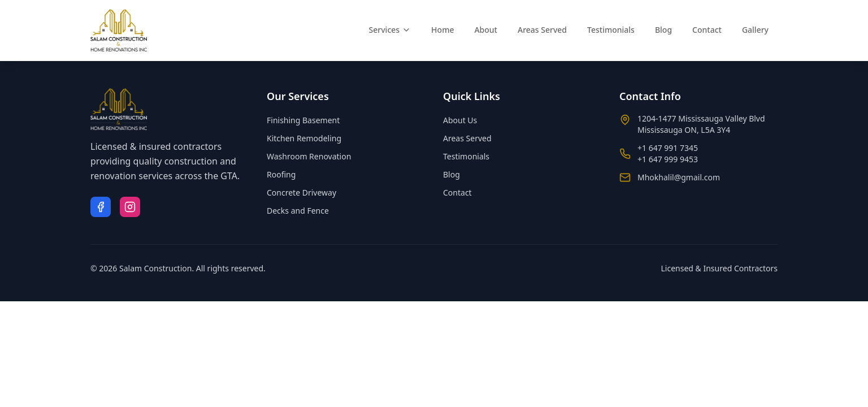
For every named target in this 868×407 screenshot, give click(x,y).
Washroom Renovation (309, 156)
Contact (707, 30)
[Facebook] (101, 207)
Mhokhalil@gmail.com (679, 177)
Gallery (755, 30)
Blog (663, 30)
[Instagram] (130, 207)
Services (390, 30)
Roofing (281, 174)
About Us (460, 120)
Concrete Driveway (301, 192)
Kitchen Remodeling (304, 138)
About (486, 30)
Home (442, 30)
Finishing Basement (303, 120)
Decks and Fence (298, 211)
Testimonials (611, 30)
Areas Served (542, 30)
